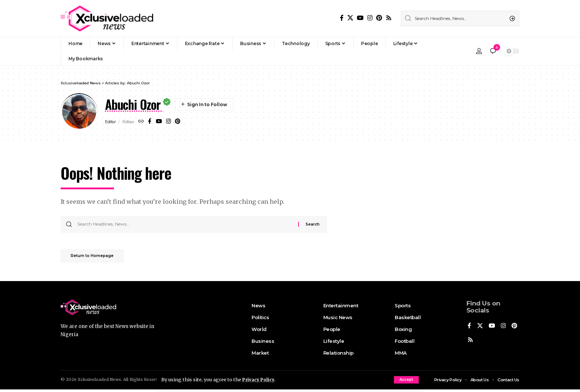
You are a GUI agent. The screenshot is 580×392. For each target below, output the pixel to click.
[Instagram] (370, 18)
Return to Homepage (97, 258)
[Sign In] (479, 51)
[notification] (493, 51)
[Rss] (389, 18)
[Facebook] (342, 18)
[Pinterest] (379, 18)
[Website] (141, 122)
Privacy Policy (260, 379)
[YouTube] (360, 18)
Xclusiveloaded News (99, 382)
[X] (350, 18)
